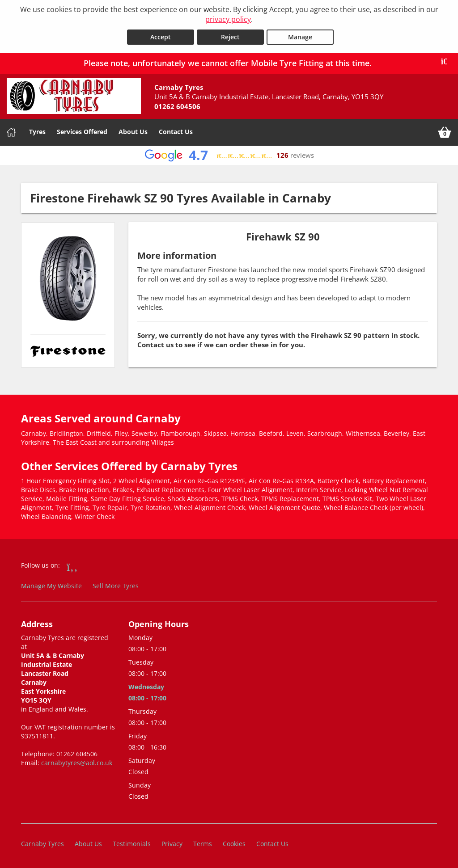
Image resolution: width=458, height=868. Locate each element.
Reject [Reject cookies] (230, 36)
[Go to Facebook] (72, 566)
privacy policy (228, 19)
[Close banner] (447, 61)
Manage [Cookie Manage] (300, 36)
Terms (203, 843)
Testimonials (132, 843)
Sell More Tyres (116, 585)
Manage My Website (51, 585)
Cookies (234, 843)
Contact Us (176, 131)
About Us (133, 131)
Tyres (37, 131)
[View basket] (445, 132)
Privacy (172, 843)
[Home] (11, 132)
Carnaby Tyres (42, 843)
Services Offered (82, 131)
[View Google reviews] (229, 155)
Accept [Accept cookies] (161, 36)
